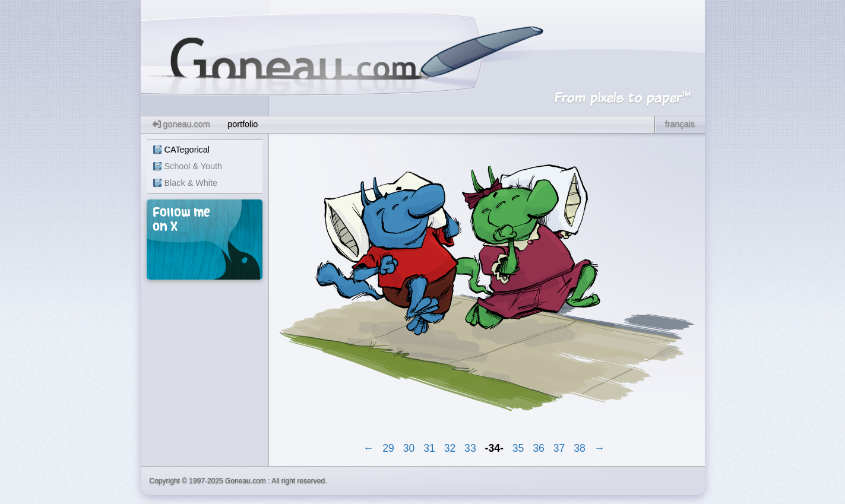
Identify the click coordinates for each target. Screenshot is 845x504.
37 (559, 448)
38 (580, 448)
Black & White (191, 183)
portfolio (243, 124)
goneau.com (181, 124)
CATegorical (187, 150)
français (680, 124)
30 (409, 448)
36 (539, 448)
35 (518, 448)
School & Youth (194, 166)
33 (470, 448)
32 (450, 448)
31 (429, 448)
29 (388, 448)
